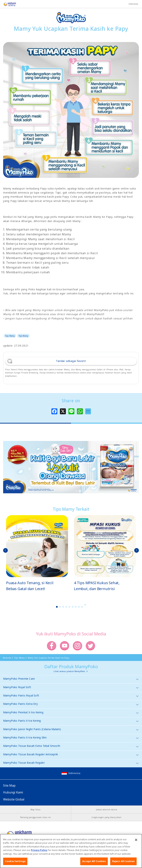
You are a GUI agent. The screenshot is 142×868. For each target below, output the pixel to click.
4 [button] (66, 607)
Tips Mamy (10, 336)
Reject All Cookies (123, 864)
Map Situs (35, 810)
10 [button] (85, 605)
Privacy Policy (39, 853)
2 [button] (60, 607)
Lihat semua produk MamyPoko (69, 671)
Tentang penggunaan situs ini (35, 817)
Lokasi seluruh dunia (107, 810)
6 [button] (73, 607)
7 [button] (76, 607)
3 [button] (63, 607)
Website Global (14, 799)
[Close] (136, 842)
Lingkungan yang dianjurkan (106, 817)
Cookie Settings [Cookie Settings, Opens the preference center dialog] (15, 864)
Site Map (9, 785)
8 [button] (79, 607)
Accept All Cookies (94, 864)
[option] (37, 553)
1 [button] (57, 607)
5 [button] (70, 607)
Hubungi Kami (13, 792)
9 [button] (82, 607)
